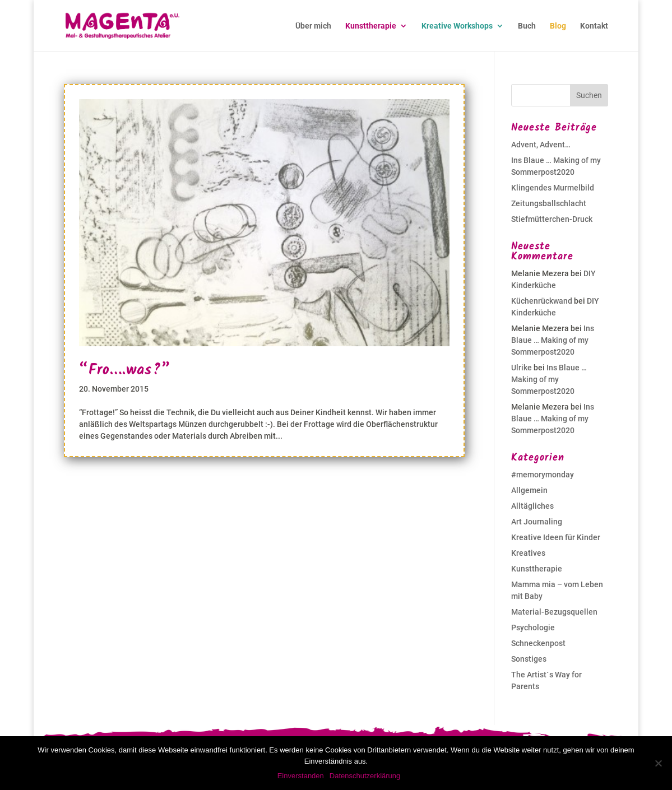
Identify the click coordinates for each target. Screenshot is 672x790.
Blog (558, 26)
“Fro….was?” (125, 370)
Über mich (313, 26)
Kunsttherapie (371, 26)
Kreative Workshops (457, 26)
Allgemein (529, 490)
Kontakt (594, 26)
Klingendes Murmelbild (553, 188)
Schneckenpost (538, 643)
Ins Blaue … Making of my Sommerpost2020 (553, 340)
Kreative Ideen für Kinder (556, 537)
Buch (527, 26)
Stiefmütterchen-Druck (552, 219)
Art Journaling (537, 522)
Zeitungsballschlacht (549, 203)
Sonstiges (529, 659)
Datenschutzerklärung (365, 776)
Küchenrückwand (542, 301)
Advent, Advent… (541, 145)
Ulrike (522, 368)
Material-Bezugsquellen (554, 612)
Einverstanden (301, 776)
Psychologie (533, 628)
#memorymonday (543, 475)
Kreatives (528, 553)
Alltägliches (532, 506)
